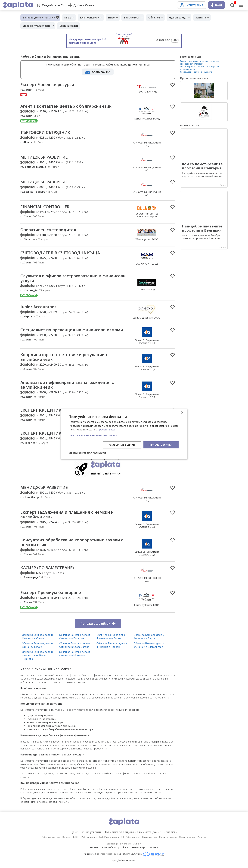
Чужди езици (178, 18)
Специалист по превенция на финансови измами (72, 330)
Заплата (201, 18)
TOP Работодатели (131, 837)
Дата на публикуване (37, 26)
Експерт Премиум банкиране (51, 592)
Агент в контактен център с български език (66, 106)
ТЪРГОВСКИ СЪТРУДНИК (45, 132)
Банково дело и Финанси (39, 18)
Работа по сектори (51, 837)
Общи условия (91, 832)
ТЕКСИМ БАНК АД (147, 92)
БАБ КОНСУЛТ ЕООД (147, 264)
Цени (74, 832)
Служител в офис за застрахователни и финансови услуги (73, 278)
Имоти (94, 847)
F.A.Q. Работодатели (109, 837)
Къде (68, 18)
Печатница (139, 847)
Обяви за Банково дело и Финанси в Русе (37, 645)
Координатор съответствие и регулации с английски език (64, 357)
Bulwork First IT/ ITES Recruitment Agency (147, 215)
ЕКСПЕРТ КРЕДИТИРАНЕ (45, 410)
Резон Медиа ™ (130, 860)
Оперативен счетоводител (48, 230)
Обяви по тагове (187, 837)
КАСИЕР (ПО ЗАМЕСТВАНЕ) (47, 568)
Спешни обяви (69, 26)
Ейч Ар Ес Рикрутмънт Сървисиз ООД (147, 342)
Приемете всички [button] (161, 445)
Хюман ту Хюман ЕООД (147, 119)
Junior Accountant (38, 307)
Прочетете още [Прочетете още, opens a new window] (106, 430)
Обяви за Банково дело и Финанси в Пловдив (75, 637)
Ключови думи (90, 18)
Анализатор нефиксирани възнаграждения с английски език (67, 385)
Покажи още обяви (98, 624)
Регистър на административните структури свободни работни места (200, 63)
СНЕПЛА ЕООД (147, 289)
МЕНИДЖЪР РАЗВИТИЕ (44, 157)
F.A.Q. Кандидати (89, 837)
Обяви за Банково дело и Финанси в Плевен (112, 645)
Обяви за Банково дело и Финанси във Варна (112, 637)
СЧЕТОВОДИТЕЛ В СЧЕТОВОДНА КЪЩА (60, 253)
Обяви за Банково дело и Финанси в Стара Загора (75, 645)
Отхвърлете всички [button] (122, 445)
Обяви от (154, 18)
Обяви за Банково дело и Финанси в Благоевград (149, 645)
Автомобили (109, 847)
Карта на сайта (150, 837)
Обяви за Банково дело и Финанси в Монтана (75, 654)
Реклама (202, 837)
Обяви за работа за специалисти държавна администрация (200, 68)
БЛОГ (76, 837)
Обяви (124, 847)
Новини (154, 847)
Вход (217, 5)
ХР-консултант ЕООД (147, 239)
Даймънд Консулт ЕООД (147, 318)
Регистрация (192, 5)
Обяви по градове (168, 837)
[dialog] (124, 434)
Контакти (170, 832)
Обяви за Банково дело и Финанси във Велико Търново (37, 655)
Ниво (111, 18)
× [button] (182, 413)
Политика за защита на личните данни (133, 832)
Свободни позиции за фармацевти (196, 72)
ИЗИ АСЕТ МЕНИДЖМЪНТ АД (147, 144)
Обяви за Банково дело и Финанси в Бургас (149, 637)
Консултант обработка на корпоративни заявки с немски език (72, 542)
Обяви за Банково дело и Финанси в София (37, 637)
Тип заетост (132, 18)
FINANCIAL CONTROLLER (45, 207)
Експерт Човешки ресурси (47, 84)
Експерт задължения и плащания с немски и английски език (67, 514)
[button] (124, 435)
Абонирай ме (101, 72)
